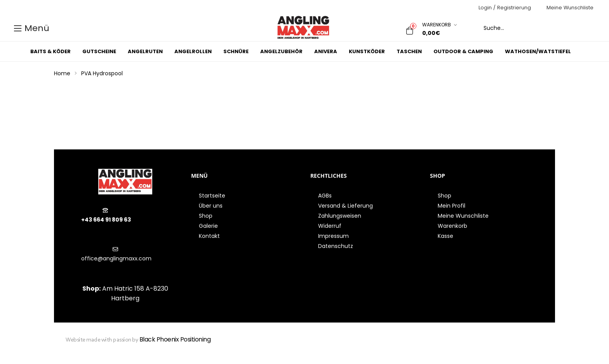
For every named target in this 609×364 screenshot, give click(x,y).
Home (62, 73)
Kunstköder (367, 51)
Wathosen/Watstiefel (538, 51)
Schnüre (236, 51)
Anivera (326, 51)
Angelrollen (193, 51)
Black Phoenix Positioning (175, 339)
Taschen (409, 51)
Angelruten (145, 51)
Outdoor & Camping (463, 51)
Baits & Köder (50, 51)
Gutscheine (99, 51)
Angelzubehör (281, 51)
